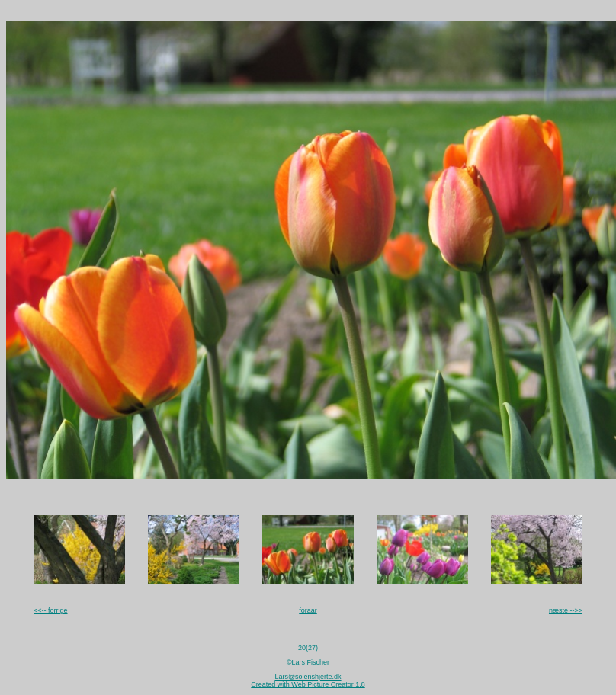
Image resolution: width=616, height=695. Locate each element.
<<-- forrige (51, 610)
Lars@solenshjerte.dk (308, 677)
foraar (308, 610)
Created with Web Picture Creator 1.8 (308, 684)
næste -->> (566, 610)
